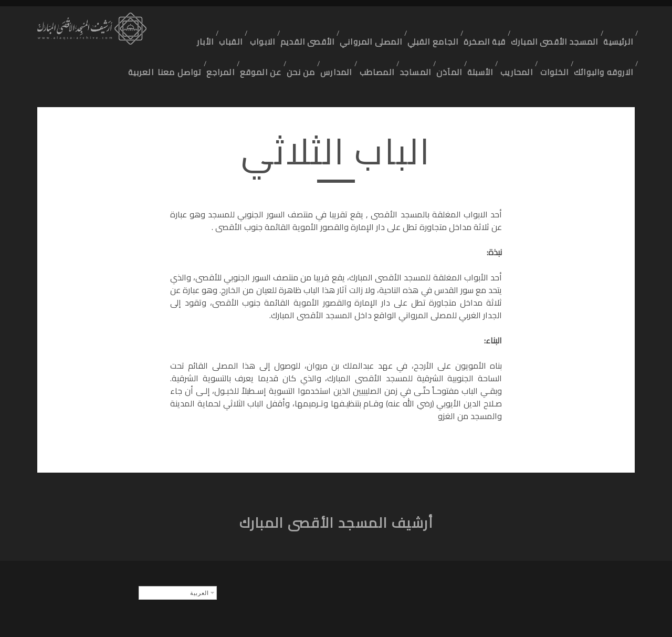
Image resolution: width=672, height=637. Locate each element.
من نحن (270, 39)
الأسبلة (468, 39)
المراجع (185, 39)
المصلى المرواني (368, 26)
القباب (220, 26)
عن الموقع (227, 39)
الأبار (189, 26)
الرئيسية (616, 26)
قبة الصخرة (482, 26)
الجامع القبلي (430, 26)
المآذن (433, 39)
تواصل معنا (610, 52)
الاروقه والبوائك (603, 39)
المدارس (309, 39)
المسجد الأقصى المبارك (552, 26)
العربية (573, 52)
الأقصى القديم (304, 26)
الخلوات (550, 39)
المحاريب (508, 39)
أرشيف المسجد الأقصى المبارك (336, 493)
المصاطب (352, 39)
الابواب (255, 26)
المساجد (395, 39)
